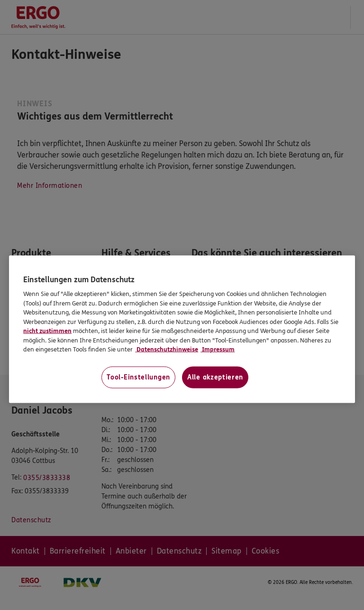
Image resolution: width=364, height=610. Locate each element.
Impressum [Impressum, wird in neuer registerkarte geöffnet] (218, 350)
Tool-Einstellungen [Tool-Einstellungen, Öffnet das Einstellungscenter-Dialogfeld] (138, 377)
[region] (182, 329)
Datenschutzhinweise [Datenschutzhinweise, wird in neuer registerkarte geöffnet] (167, 350)
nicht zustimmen (47, 331)
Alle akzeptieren (215, 377)
